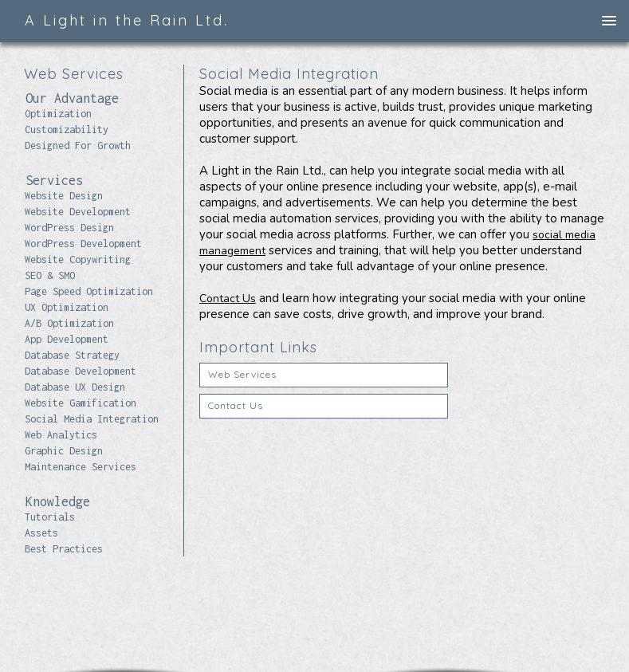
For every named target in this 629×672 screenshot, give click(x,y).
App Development (67, 339)
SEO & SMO (50, 275)
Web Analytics (61, 435)
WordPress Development (83, 244)
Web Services (242, 374)
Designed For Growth (78, 145)
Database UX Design (75, 387)
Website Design (64, 196)
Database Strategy (72, 355)
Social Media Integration (92, 419)
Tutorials (50, 517)
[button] (609, 22)
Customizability (67, 130)
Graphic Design (64, 451)
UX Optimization (67, 307)
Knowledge (58, 501)
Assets (41, 533)
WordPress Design (69, 228)
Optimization (58, 114)
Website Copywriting (78, 259)
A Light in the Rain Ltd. (127, 20)
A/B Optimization (69, 323)
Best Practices (64, 549)
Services (54, 180)
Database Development (81, 371)
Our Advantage (72, 98)
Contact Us (228, 299)
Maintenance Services (81, 467)
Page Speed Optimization (89, 291)
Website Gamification (81, 403)
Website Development (78, 212)
